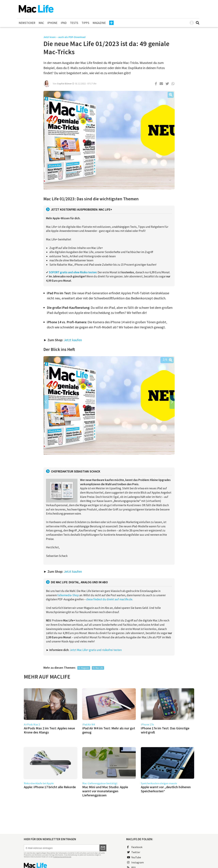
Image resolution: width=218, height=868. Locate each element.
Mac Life (99, 668)
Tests (74, 23)
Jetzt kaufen (73, 340)
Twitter (134, 852)
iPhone (52, 23)
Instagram (135, 862)
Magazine (99, 23)
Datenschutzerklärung (62, 857)
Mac (41, 23)
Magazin (85, 668)
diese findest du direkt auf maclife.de (109, 599)
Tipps (85, 23)
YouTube (134, 857)
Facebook (135, 847)
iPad (64, 23)
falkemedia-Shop (68, 595)
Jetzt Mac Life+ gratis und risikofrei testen (96, 650)
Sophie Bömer (64, 84)
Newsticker (27, 23)
